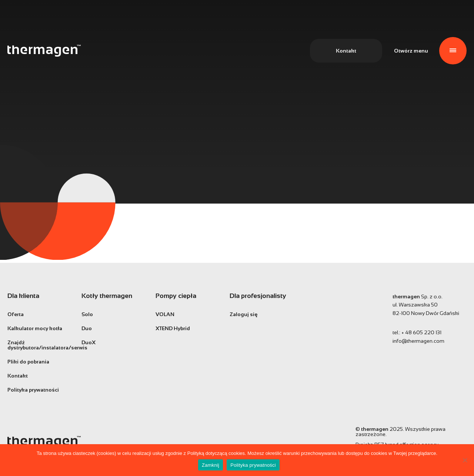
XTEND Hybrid (173, 328)
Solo (87, 314)
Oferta (16, 314)
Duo (87, 328)
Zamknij (211, 465)
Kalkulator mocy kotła (35, 328)
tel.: (417, 332)
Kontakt (346, 51)
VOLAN (165, 314)
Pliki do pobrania (28, 362)
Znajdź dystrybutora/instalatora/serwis (39, 345)
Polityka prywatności (33, 390)
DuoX (89, 342)
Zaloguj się (243, 314)
